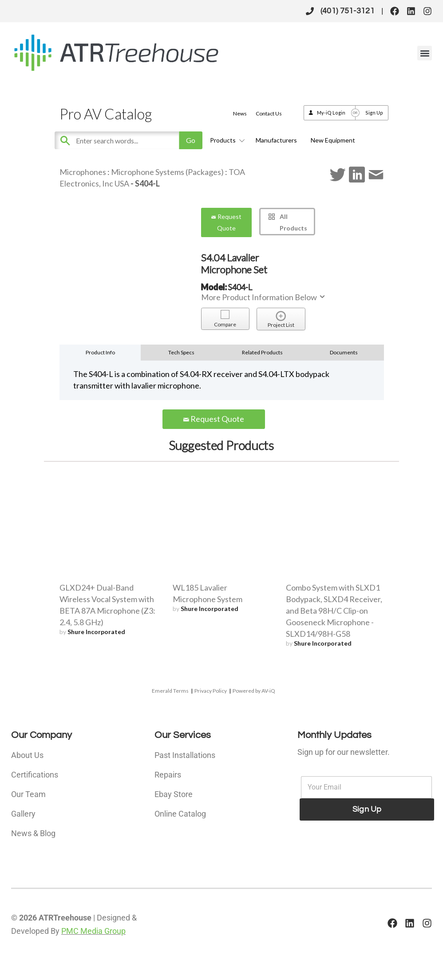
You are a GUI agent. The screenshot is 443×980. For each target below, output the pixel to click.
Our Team (28, 794)
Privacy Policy (211, 691)
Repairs (168, 775)
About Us (27, 755)
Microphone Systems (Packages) (167, 172)
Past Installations (185, 755)
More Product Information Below (264, 297)
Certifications (35, 775)
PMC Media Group (93, 931)
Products (226, 140)
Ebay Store (174, 794)
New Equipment (333, 140)
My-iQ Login (331, 113)
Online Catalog (180, 814)
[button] (425, 53)
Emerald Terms (170, 691)
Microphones (83, 172)
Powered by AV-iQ (254, 691)
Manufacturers (276, 140)
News (240, 113)
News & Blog (33, 833)
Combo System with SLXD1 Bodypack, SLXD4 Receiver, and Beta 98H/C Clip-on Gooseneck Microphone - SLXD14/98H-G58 (334, 611)
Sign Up (374, 113)
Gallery (23, 814)
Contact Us (269, 113)
